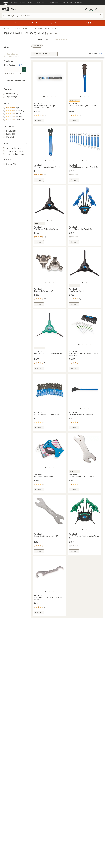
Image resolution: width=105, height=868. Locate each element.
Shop (13, 9)
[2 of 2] (87, 161)
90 (101, 54)
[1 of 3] (81, 97)
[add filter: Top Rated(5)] (9, 97)
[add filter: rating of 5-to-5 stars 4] (14, 108)
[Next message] (86, 23)
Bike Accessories (24, 28)
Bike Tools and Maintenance (40, 28)
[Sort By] (44, 54)
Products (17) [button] (44, 39)
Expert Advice (60, 39)
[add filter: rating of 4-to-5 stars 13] (14, 111)
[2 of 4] (48, 97)
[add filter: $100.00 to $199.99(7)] (13, 157)
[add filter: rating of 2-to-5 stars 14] (14, 117)
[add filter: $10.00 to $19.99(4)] (11, 151)
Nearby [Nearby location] (22, 65)
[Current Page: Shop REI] (6, 2)
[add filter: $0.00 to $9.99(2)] (11, 148)
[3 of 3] (89, 97)
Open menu (101, 9)
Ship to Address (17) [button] (14, 81)
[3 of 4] (52, 97)
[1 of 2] (83, 161)
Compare (40, 121)
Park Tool (6, 28)
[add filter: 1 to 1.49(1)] (8, 137)
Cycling (14, 28)
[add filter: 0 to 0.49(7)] (8, 131)
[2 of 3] (85, 97)
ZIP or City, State (10, 65)
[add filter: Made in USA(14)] (10, 94)
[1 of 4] (44, 97)
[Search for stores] (24, 70)
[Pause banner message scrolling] (89, 23)
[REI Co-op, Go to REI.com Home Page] (5, 9)
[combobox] (52, 15)
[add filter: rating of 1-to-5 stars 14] (14, 120)
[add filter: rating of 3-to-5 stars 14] (14, 114)
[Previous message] (16, 23)
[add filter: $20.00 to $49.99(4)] (12, 154)
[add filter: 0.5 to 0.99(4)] (9, 134)
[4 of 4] (56, 97)
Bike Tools (55, 28)
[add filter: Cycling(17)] (8, 169)
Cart (96, 9)
